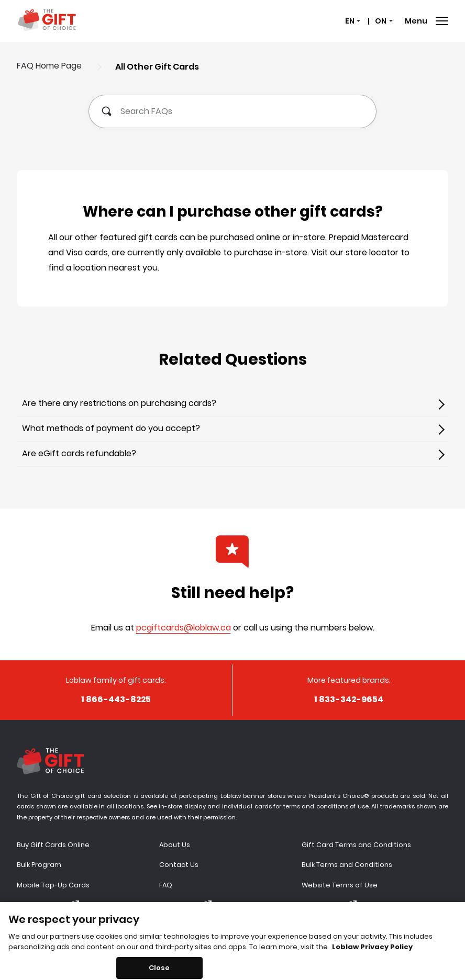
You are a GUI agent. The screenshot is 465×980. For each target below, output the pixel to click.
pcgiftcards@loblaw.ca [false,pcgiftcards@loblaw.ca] (184, 628)
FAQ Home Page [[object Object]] (49, 66)
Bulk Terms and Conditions (347, 865)
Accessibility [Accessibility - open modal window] (185, 905)
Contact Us (179, 865)
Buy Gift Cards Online (53, 845)
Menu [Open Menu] (427, 21)
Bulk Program (39, 865)
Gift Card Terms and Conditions (356, 845)
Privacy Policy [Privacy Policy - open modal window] (329, 905)
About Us (175, 845)
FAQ (166, 885)
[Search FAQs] (233, 111)
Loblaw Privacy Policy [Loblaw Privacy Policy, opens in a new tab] (372, 955)
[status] (352, 21)
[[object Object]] (233, 404)
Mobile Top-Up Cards (53, 885)
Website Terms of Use (340, 885)
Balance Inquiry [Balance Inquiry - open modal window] (48, 905)
